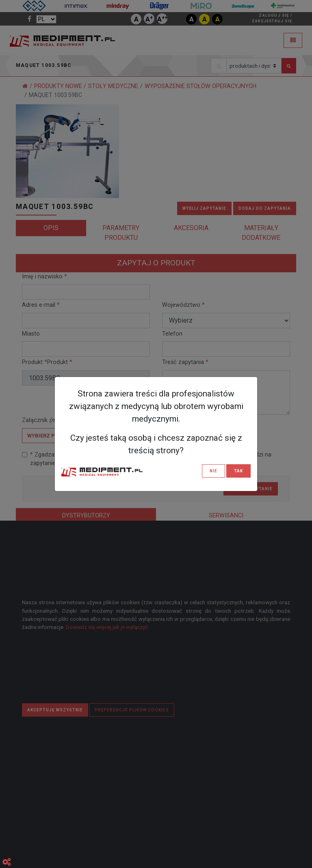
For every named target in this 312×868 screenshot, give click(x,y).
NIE (213, 471)
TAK (238, 471)
